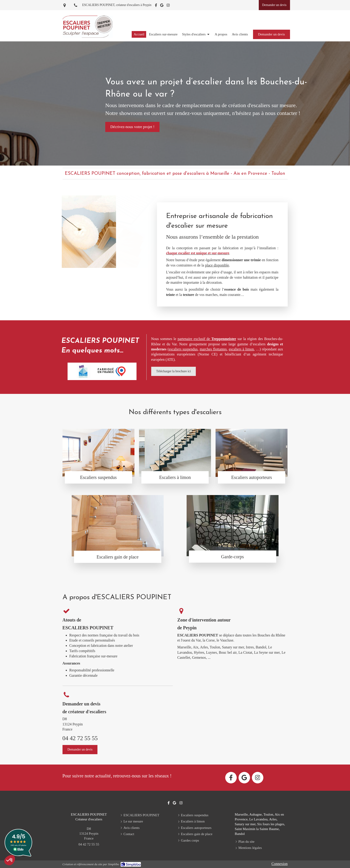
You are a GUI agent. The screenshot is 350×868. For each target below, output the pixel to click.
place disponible (217, 265)
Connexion (279, 864)
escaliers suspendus (183, 349)
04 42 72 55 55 (80, 738)
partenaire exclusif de (207, 339)
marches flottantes (213, 349)
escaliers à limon (241, 349)
